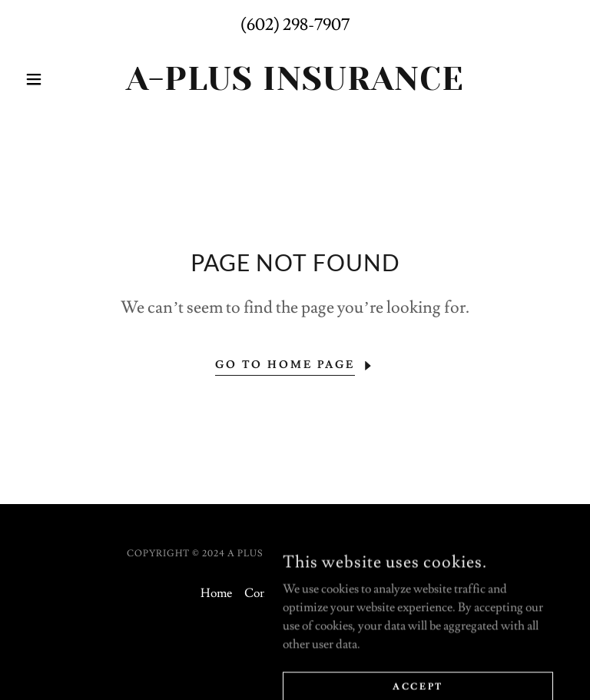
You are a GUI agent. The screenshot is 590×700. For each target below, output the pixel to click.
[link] (295, 86)
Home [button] (216, 593)
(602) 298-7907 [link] (295, 25)
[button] (60, 79)
